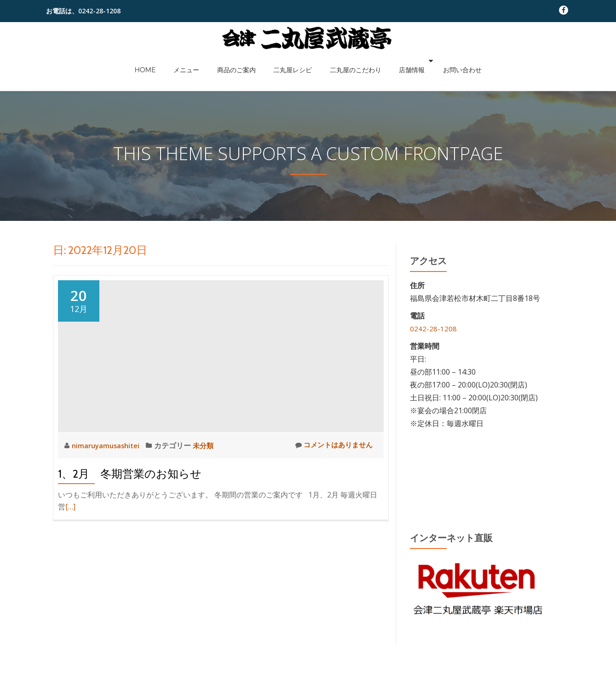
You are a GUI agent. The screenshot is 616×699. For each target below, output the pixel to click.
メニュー (201, 61)
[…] (70, 507)
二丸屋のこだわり (345, 61)
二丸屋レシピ (290, 61)
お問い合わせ (438, 61)
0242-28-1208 (433, 329)
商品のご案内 (243, 61)
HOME (169, 61)
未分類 (208, 445)
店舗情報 (392, 61)
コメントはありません (331, 445)
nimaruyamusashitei (109, 445)
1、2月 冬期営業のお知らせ (130, 474)
